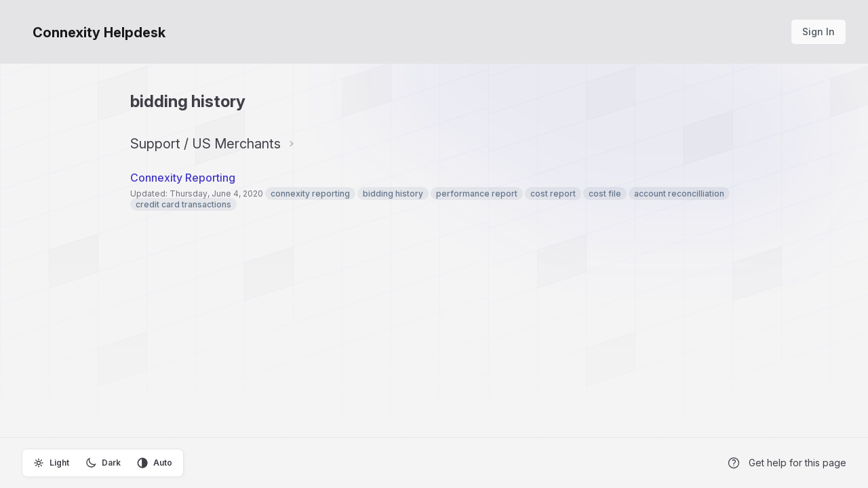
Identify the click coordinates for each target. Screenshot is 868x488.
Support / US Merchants (205, 144)
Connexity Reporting (183, 178)
